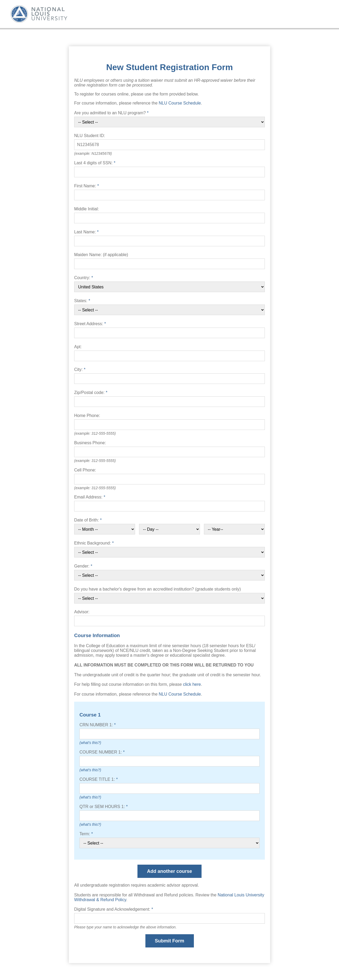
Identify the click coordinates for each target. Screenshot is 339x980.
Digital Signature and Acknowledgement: (114, 909)
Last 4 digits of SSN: (95, 163)
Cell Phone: (85, 470)
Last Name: (86, 232)
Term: (86, 834)
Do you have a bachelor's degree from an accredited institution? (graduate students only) (157, 589)
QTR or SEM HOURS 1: (104, 807)
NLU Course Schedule (180, 103)
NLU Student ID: (90, 136)
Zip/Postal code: (91, 393)
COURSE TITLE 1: (99, 779)
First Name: (86, 186)
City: (80, 369)
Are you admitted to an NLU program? (111, 113)
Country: (84, 278)
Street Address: (90, 324)
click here (192, 684)
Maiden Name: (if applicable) (101, 255)
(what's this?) (90, 743)
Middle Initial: (86, 209)
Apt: (78, 347)
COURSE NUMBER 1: (102, 752)
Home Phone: (87, 416)
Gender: (83, 566)
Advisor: (82, 612)
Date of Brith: (88, 520)
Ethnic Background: (94, 543)
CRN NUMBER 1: (98, 725)
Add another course (169, 871)
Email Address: (90, 497)
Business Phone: (90, 443)
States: (82, 301)
